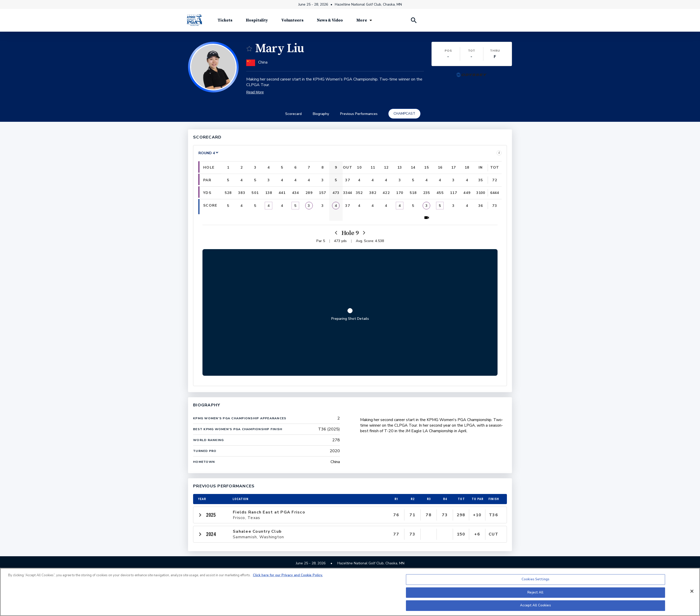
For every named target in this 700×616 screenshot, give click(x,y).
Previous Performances (359, 114)
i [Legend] (499, 153)
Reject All (535, 592)
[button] (213, 67)
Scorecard (293, 114)
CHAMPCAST (404, 114)
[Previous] (336, 233)
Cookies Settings (536, 579)
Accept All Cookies (535, 605)
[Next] (364, 233)
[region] (350, 592)
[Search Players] (414, 20)
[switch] (249, 49)
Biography (321, 114)
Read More (255, 92)
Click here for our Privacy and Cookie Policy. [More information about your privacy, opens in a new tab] (288, 575)
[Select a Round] (208, 153)
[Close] (692, 591)
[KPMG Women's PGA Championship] (194, 20)
